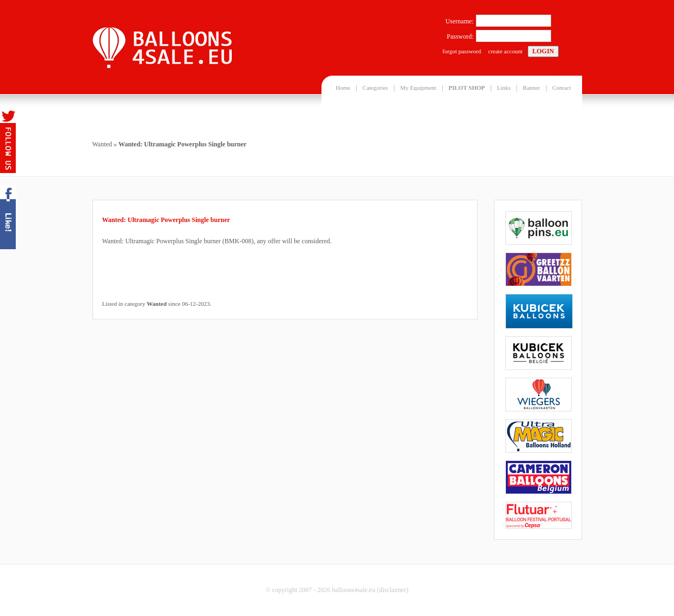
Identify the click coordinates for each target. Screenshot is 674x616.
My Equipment (418, 88)
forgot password (462, 51)
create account (505, 51)
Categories (375, 88)
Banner (531, 88)
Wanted (102, 144)
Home (343, 88)
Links (504, 88)
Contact (561, 88)
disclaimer (393, 590)
